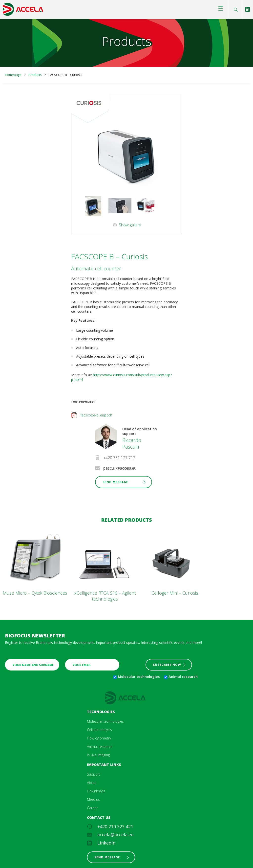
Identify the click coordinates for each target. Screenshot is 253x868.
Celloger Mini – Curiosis (175, 593)
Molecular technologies (139, 677)
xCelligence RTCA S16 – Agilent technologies (105, 596)
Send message (107, 857)
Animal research (183, 677)
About (92, 783)
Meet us (93, 799)
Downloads (96, 791)
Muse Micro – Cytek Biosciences (35, 593)
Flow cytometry (99, 738)
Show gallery (130, 225)
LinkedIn (106, 843)
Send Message (115, 482)
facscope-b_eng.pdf (96, 415)
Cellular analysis (99, 730)
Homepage (13, 75)
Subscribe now (167, 665)
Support (94, 774)
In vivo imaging (98, 755)
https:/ (98, 375)
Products (35, 75)
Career (92, 808)
